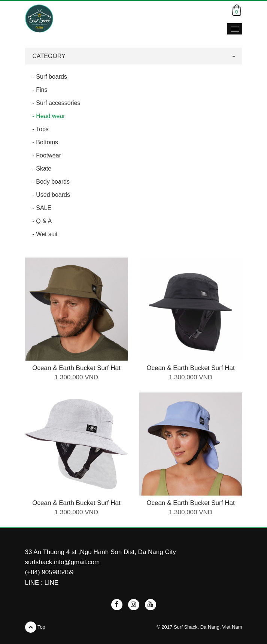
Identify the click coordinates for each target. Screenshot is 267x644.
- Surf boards (50, 77)
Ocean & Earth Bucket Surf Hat (76, 368)
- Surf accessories (57, 103)
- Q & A (42, 221)
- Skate (42, 168)
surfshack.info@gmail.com (63, 562)
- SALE (42, 208)
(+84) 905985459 (49, 572)
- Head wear (49, 116)
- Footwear (47, 155)
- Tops (41, 129)
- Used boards (51, 195)
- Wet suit (45, 234)
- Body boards (51, 182)
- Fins (40, 90)
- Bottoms (45, 142)
